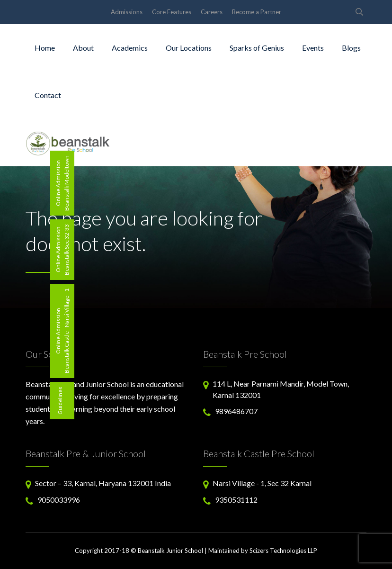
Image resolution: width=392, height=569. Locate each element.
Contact (48, 95)
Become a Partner (257, 12)
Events (313, 48)
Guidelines (60, 401)
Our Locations (189, 48)
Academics (130, 48)
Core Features (172, 12)
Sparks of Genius (257, 48)
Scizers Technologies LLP (283, 551)
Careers (212, 12)
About (83, 48)
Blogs (351, 48)
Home (45, 48)
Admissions (127, 12)
